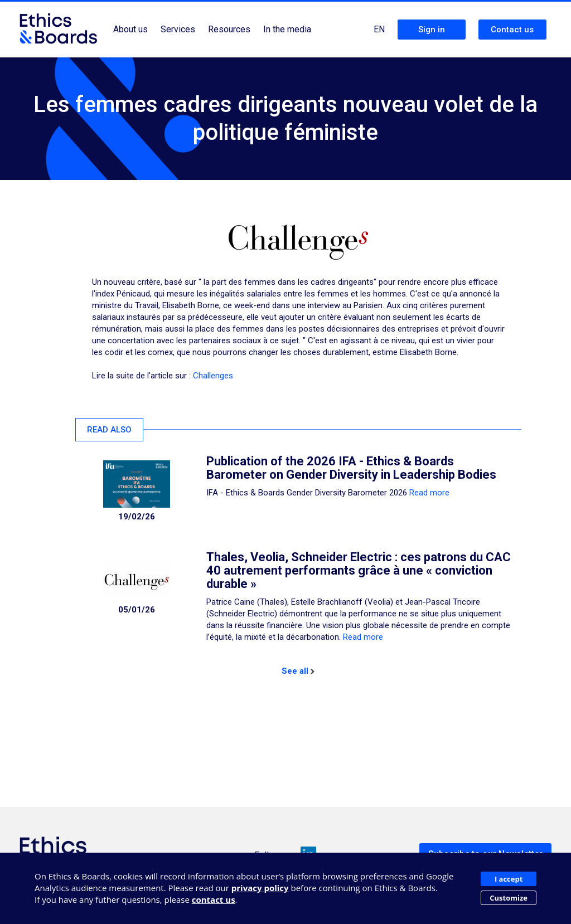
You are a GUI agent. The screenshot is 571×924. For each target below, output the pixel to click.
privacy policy (260, 888)
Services (178, 29)
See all (298, 671)
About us (130, 29)
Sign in (432, 30)
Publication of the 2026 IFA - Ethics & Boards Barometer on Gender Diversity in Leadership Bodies (351, 468)
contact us (214, 899)
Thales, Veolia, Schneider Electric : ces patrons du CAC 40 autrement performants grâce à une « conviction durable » (359, 570)
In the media (287, 29)
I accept (509, 879)
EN (379, 29)
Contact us (512, 30)
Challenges (213, 376)
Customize (509, 898)
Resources (229, 29)
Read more (429, 493)
